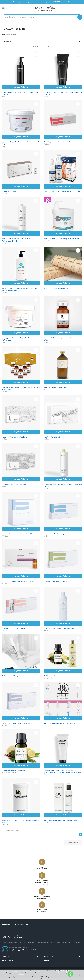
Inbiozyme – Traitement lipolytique (14, 484)
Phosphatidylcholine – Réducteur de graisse (17, 723)
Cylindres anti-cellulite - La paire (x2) (57, 288)
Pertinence (42, 41)
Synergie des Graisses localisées (13, 771)
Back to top (73, 842)
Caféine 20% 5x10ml (9, 192)
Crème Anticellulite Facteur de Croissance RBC (60, 820)
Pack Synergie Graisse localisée (55, 676)
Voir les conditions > (42, 885)
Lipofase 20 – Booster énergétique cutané (59, 534)
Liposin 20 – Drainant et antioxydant (57, 581)
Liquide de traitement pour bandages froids (59, 629)
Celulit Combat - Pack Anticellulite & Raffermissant (62, 192)
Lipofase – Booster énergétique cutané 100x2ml (19, 534)
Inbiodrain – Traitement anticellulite (14, 437)
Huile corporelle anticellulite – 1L (55, 388)
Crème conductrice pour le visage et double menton (62, 239)
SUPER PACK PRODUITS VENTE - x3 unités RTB (60, 723)
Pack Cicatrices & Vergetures (12, 676)
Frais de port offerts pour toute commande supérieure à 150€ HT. (44, 2)
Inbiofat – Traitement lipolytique (55, 437)
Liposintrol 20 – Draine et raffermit (14, 629)
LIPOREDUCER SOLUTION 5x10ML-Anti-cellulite (18, 581)
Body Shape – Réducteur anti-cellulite (57, 142)
